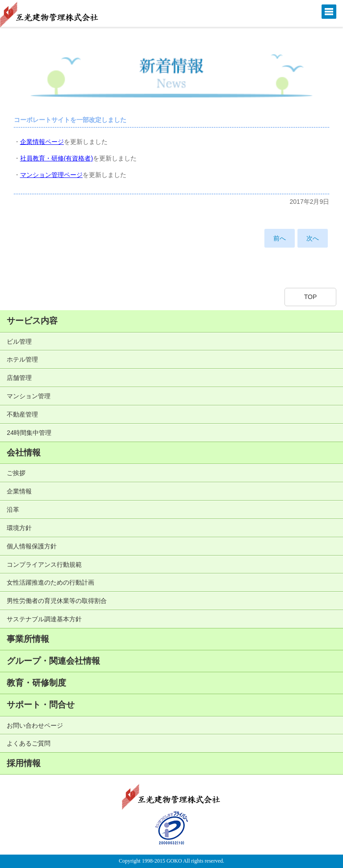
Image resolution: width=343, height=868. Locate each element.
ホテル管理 (22, 359)
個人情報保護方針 (32, 546)
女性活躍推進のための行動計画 (50, 582)
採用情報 (24, 763)
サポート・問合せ (41, 705)
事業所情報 (28, 639)
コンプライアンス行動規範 (44, 565)
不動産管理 (22, 414)
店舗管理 (19, 378)
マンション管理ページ (51, 175)
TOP (311, 297)
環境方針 (19, 528)
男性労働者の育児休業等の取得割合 (57, 601)
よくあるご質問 (29, 743)
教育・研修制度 (36, 683)
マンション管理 (29, 396)
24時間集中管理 (29, 433)
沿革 (13, 510)
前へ (280, 238)
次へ (313, 238)
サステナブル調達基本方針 (44, 619)
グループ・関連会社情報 (53, 661)
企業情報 (19, 491)
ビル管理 (19, 341)
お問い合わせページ (35, 725)
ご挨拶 (16, 473)
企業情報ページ (42, 142)
